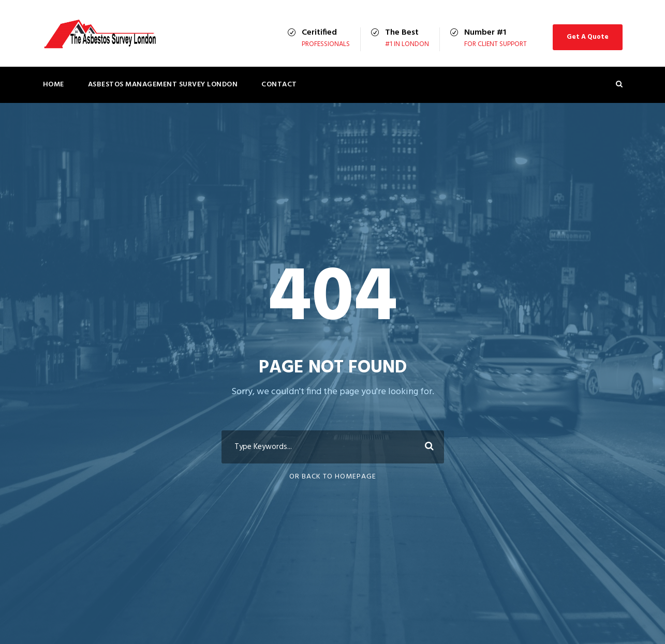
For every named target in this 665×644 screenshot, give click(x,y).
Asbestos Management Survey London (163, 85)
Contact (279, 85)
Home (54, 85)
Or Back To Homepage (333, 477)
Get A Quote (588, 37)
